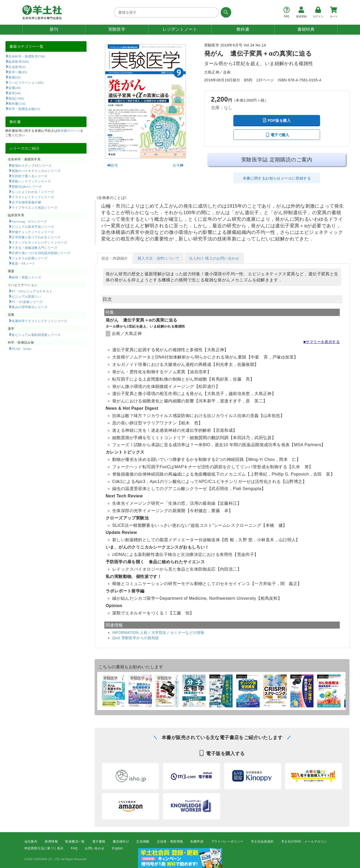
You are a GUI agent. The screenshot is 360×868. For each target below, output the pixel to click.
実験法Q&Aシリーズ (27, 186)
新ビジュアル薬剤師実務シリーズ (36, 335)
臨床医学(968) (19, 61)
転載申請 (197, 841)
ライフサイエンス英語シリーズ (34, 207)
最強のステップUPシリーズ (32, 165)
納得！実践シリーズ (26, 277)
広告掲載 (143, 841)
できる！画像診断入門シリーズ (34, 248)
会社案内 (31, 841)
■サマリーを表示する (322, 342)
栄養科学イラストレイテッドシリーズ (39, 321)
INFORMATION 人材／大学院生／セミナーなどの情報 (158, 633)
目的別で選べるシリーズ (29, 176)
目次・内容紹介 (115, 258)
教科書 (243, 29)
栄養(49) (14, 88)
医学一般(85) (18, 72)
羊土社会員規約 (262, 841)
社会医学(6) (17, 67)
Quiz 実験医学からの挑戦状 (136, 638)
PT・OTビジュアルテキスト (32, 291)
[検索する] (225, 12)
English (117, 849)
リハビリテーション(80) (26, 82)
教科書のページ (69, 131)
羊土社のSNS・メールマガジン (304, 841)
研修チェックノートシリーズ (33, 232)
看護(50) (14, 77)
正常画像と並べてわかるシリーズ (36, 237)
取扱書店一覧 (75, 841)
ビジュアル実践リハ (26, 296)
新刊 (54, 29)
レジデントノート (180, 29)
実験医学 (117, 29)
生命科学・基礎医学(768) (27, 56)
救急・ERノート (23, 263)
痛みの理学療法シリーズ (29, 307)
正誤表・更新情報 (170, 841)
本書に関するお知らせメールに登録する (277, 178)
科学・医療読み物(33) (24, 109)
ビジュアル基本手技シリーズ (33, 227)
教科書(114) (17, 103)
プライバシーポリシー (227, 841)
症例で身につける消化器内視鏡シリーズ (41, 253)
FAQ (74, 849)
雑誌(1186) (16, 98)
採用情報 (51, 841)
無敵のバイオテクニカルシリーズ (36, 171)
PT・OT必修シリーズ (27, 302)
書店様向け (121, 841)
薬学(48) (14, 93)
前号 (112, 165)
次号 (178, 165)
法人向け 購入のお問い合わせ (214, 258)
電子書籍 (99, 841)
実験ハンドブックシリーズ (31, 181)
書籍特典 (306, 29)
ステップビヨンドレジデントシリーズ (39, 242)
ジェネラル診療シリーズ (29, 258)
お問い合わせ (95, 849)
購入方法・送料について (158, 258)
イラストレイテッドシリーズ (33, 197)
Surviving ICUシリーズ (29, 221)
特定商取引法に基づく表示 (44, 849)
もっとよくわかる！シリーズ (33, 192)
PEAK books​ (21, 349)
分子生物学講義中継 (26, 202)
